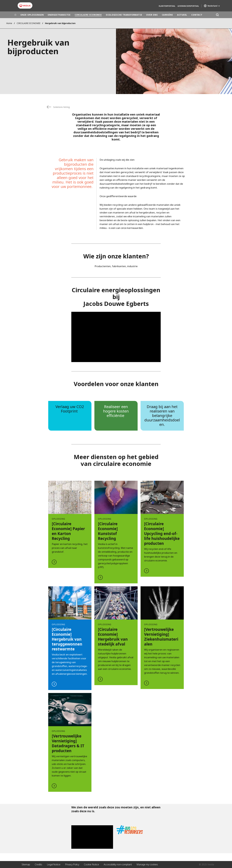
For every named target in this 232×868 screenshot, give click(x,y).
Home (9, 23)
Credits (38, 864)
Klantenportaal (167, 6)
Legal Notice (54, 864)
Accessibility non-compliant (118, 864)
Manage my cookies (147, 864)
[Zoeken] (217, 15)
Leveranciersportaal (188, 6)
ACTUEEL (182, 15)
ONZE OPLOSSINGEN (32, 15)
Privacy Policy (72, 864)
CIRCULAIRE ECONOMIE (88, 15)
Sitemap (26, 864)
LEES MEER (70, 524)
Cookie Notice (91, 864)
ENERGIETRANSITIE (59, 15)
